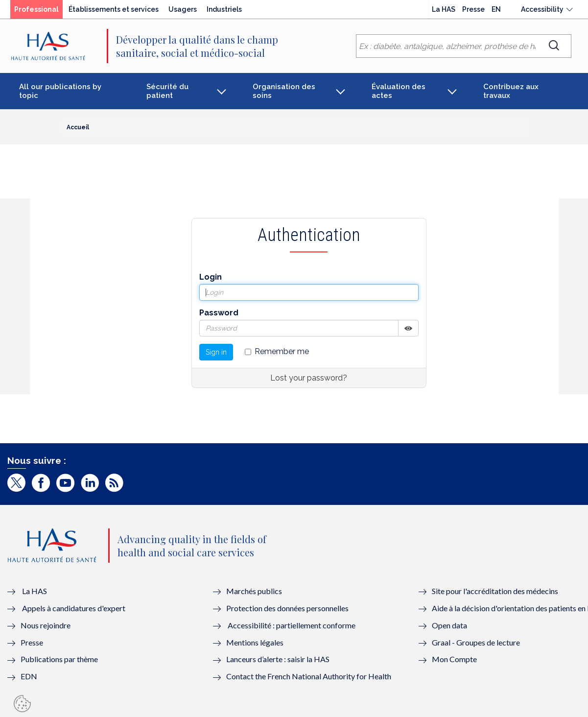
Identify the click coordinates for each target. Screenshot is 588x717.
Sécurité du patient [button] (167, 91)
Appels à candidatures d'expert (74, 608)
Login (211, 277)
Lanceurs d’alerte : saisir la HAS (278, 659)
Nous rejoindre (46, 625)
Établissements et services (114, 9)
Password (219, 313)
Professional (36, 9)
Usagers (183, 9)
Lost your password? (309, 378)
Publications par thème (59, 659)
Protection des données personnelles (287, 608)
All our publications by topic (60, 91)
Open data (449, 625)
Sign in (216, 352)
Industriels (224, 9)
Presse (473, 9)
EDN (29, 676)
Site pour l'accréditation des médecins (495, 591)
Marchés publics (255, 591)
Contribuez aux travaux (511, 91)
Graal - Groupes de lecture (476, 642)
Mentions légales (255, 642)
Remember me (277, 351)
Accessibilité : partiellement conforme (292, 625)
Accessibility (542, 9)
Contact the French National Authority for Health (309, 676)
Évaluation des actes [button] (399, 91)
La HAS (444, 9)
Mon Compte (454, 659)
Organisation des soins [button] (284, 91)
